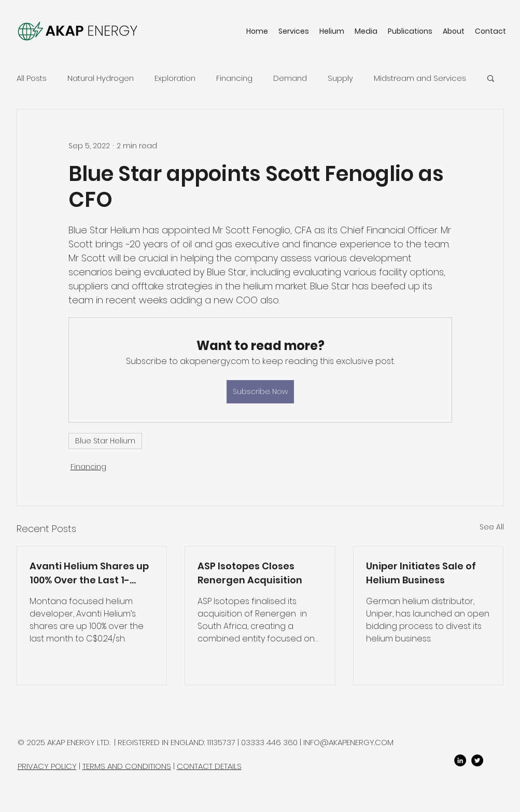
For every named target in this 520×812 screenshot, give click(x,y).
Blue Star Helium (105, 441)
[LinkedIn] (460, 760)
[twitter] (477, 760)
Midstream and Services (420, 78)
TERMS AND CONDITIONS (127, 766)
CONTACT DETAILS (209, 766)
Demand (290, 78)
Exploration (175, 78)
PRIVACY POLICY (47, 766)
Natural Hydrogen (101, 78)
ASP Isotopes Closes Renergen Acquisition (250, 573)
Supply (340, 78)
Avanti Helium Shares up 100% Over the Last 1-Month (89, 573)
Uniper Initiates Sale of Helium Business (421, 573)
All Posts (32, 78)
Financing (234, 78)
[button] (491, 78)
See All (492, 527)
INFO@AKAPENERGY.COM (348, 742)
